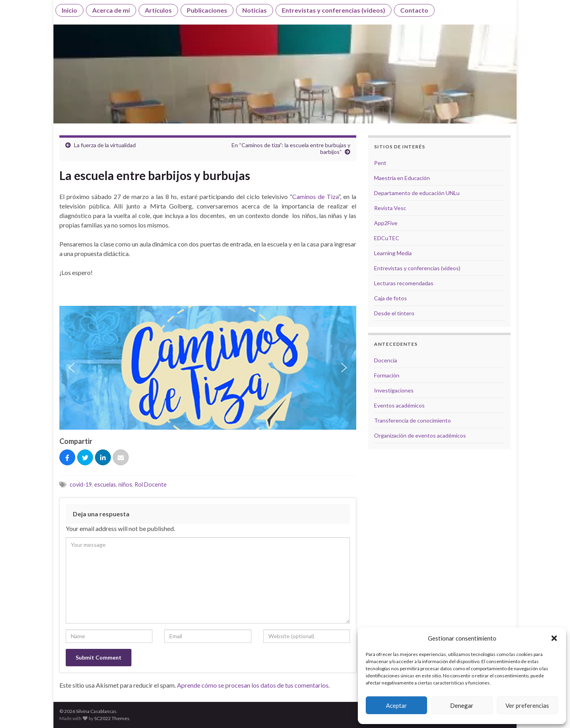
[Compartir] (67, 458)
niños (125, 484)
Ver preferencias (527, 705)
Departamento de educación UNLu (417, 193)
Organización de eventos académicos (420, 435)
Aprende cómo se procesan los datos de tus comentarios (253, 685)
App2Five (386, 223)
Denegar (462, 705)
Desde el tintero (394, 313)
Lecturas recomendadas (404, 283)
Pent (380, 163)
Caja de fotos (390, 298)
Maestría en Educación (402, 178)
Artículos (158, 10)
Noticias (255, 10)
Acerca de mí (111, 10)
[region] (208, 368)
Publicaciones (207, 10)
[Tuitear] (85, 458)
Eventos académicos (399, 405)
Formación (387, 375)
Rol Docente (151, 484)
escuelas (105, 484)
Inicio (69, 10)
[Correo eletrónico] (121, 458)
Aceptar (396, 705)
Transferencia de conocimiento (412, 420)
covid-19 (81, 484)
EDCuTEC (387, 238)
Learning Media (393, 253)
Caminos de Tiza (315, 196)
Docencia (386, 360)
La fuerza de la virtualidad (105, 145)
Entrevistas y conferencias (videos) (333, 10)
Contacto (414, 10)
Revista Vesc (390, 208)
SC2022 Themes (112, 718)
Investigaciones (394, 390)
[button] (554, 638)
